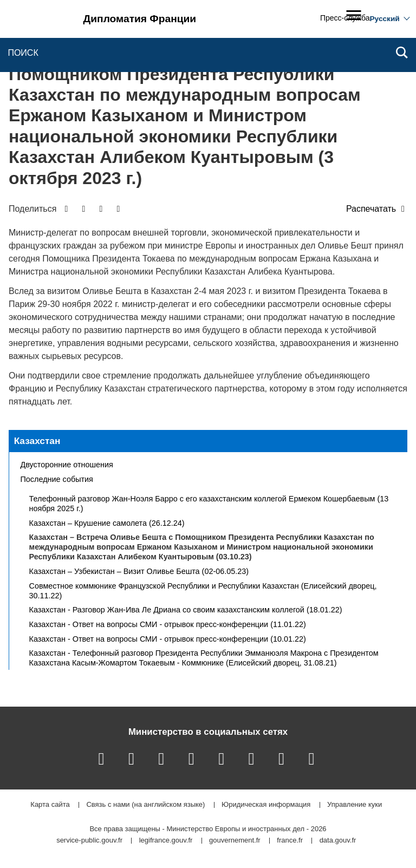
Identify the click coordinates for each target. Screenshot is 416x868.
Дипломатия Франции (140, 19)
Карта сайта (50, 805)
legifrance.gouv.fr (166, 841)
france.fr (290, 841)
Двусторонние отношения (67, 465)
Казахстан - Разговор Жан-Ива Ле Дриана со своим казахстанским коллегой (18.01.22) (186, 610)
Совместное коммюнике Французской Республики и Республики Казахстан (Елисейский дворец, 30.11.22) (203, 591)
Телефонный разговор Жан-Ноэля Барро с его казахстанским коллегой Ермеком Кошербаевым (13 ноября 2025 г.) (209, 504)
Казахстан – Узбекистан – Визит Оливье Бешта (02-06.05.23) (139, 571)
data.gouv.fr (338, 841)
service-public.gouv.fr (89, 841)
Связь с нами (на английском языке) (145, 805)
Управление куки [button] (355, 805)
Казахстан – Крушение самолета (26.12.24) (107, 523)
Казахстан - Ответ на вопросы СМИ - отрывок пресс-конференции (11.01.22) (168, 624)
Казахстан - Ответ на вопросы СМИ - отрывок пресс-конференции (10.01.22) (168, 639)
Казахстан (37, 441)
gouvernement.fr (235, 841)
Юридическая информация (266, 805)
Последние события (57, 479)
